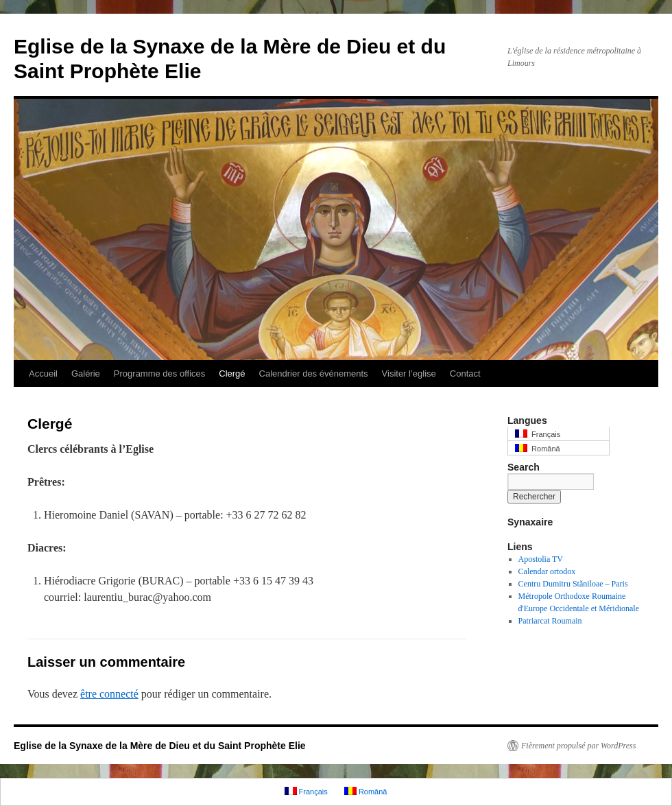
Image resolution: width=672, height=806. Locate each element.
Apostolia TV (541, 559)
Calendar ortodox (547, 571)
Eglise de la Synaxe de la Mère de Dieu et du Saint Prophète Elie (160, 746)
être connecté (109, 694)
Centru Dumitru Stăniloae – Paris (573, 584)
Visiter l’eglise (409, 374)
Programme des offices (159, 374)
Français (538, 434)
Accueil (43, 374)
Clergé (232, 374)
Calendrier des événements (314, 374)
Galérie (86, 374)
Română (538, 448)
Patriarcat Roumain (550, 621)
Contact (465, 374)
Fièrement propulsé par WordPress (578, 746)
